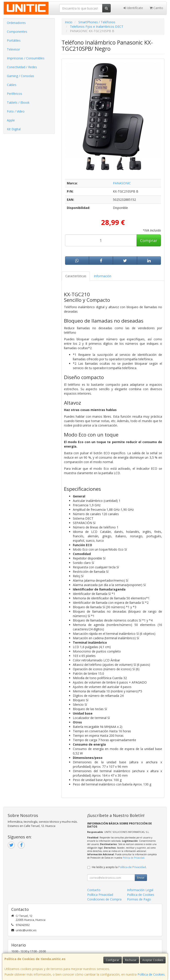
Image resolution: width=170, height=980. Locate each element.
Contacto (94, 890)
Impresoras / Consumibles (26, 58)
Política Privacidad (100, 895)
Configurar (113, 960)
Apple (11, 120)
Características (76, 276)
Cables (12, 85)
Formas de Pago (139, 899)
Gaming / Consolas (20, 76)
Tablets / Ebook (18, 102)
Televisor (13, 49)
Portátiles (14, 40)
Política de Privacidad (134, 858)
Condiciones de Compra (104, 899)
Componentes (17, 32)
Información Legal (140, 890)
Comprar (149, 240)
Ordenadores (16, 23)
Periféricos (14, 94)
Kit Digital (14, 129)
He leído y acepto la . (119, 867)
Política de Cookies (151, 974)
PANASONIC (122, 183)
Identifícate (133, 8)
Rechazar (131, 960)
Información (103, 276)
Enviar (141, 878)
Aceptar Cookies (153, 960)
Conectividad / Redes (22, 67)
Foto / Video (16, 111)
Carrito (156, 8)
